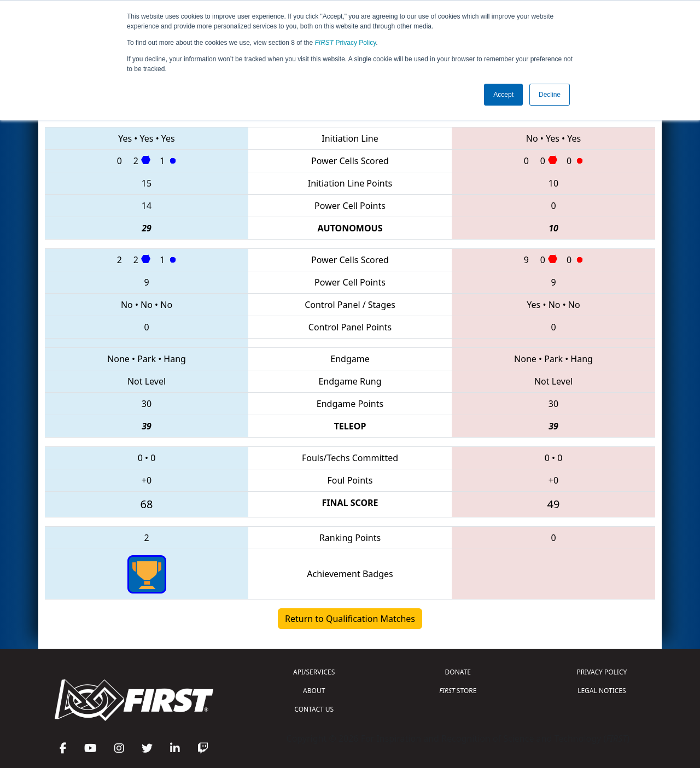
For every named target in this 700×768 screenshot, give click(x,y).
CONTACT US (314, 709)
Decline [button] (550, 95)
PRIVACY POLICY (602, 672)
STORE (458, 691)
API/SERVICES (314, 672)
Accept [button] (503, 95)
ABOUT (314, 691)
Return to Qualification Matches (350, 619)
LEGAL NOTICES (602, 691)
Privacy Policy (346, 43)
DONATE (458, 672)
